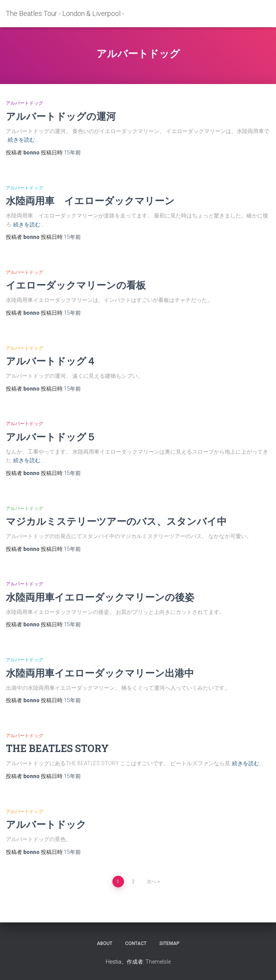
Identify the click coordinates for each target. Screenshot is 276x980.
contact (136, 943)
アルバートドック (46, 824)
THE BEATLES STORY (57, 748)
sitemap (169, 943)
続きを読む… (23, 140)
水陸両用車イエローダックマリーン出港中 (100, 673)
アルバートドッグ (24, 103)
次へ (152, 882)
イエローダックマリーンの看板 (76, 285)
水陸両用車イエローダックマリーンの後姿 (100, 597)
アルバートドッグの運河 (61, 116)
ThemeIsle (158, 962)
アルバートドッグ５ (51, 437)
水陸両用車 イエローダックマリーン (90, 201)
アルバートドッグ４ (51, 361)
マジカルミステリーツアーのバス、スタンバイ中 (116, 521)
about (105, 943)
